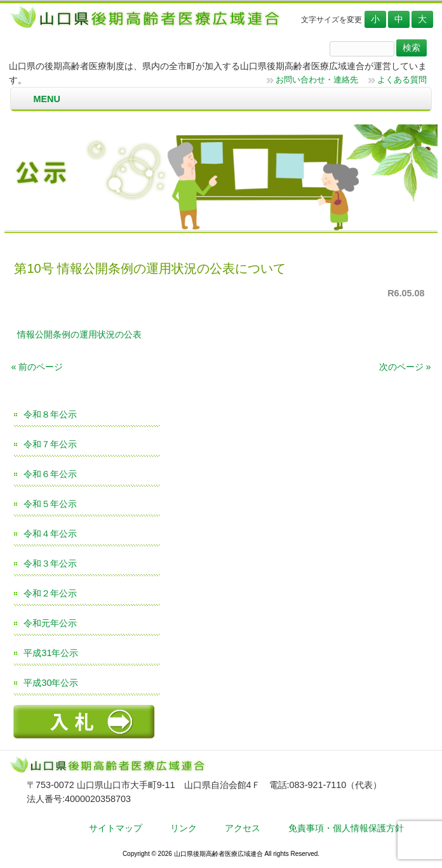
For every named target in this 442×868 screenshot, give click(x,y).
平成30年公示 (51, 683)
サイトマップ (116, 828)
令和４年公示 (50, 534)
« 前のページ (37, 367)
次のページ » (405, 367)
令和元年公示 (50, 623)
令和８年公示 (50, 414)
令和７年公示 (50, 444)
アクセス (243, 828)
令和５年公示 (50, 504)
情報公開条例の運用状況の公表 (79, 334)
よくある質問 (402, 80)
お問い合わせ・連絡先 (317, 80)
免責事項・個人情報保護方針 (346, 828)
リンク (184, 828)
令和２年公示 (50, 593)
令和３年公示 (50, 563)
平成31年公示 (51, 653)
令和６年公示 (50, 474)
